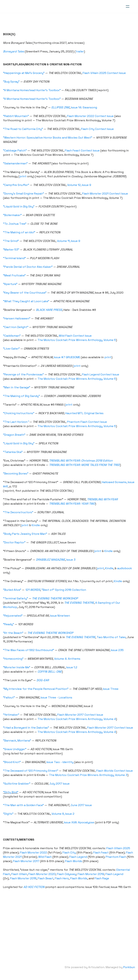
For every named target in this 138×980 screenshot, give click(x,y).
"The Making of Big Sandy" (22, 396)
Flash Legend (79, 857)
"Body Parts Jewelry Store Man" (26, 534)
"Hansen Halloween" (17, 318)
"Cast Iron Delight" (16, 327)
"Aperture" (11, 284)
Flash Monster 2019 (91, 874)
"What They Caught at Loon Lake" (27, 301)
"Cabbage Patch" (15, 150)
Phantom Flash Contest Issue (88, 422)
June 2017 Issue (82, 805)
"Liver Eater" (12, 349)
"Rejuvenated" (13, 616)
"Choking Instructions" (19, 413)
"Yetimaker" (12, 715)
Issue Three (111, 689)
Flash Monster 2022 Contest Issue (91, 116)
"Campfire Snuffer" (17, 185)
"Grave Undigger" (15, 749)
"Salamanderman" (16, 163)
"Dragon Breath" (15, 435)
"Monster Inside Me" (17, 667)
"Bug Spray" (12, 82)
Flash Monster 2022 (34, 852)
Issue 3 (71, 560)
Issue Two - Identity (61, 762)
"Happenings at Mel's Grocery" (24, 73)
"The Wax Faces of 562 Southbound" (29, 650)
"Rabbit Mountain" (17, 116)
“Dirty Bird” (11, 792)
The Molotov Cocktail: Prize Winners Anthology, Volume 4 (77, 719)
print (23, 176)
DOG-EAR (43, 680)
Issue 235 (118, 650)
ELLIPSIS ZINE (61, 107)
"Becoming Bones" (16, 473)
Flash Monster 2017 (27, 861)
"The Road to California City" (24, 129)
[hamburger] (128, 6)
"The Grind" (11, 241)
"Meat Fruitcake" (15, 275)
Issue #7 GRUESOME (68, 357)
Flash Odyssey (67, 874)
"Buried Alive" (13, 590)
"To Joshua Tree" (15, 224)
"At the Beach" (14, 633)
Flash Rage (102, 878)
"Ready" (9, 624)
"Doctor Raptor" (15, 542)
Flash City (70, 852)
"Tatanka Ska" (13, 452)
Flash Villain (20, 874)
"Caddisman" (12, 336)
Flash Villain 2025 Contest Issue (105, 73)
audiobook (125, 568)
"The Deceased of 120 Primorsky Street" (31, 771)
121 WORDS (33, 590)
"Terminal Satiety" (16, 598)
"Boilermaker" (13, 215)
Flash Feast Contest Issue (83, 150)
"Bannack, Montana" (18, 741)
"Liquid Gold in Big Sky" (19, 206)
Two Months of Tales (112, 637)
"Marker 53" (12, 250)
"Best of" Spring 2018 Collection (64, 590)
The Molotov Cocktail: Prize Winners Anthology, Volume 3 (89, 775)
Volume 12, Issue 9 (80, 185)
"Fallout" (10, 697)
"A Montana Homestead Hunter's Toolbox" (32, 90)
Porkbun (129, 967)
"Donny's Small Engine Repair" (24, 194)
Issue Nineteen (61, 616)
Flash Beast (46, 878)
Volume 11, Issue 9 (69, 241)
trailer (80, 51)
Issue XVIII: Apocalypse (80, 822)
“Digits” (9, 814)
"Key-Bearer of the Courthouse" (25, 293)
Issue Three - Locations (57, 697)
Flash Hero (62, 878)
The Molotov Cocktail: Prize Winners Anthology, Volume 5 (77, 340)
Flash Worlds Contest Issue (115, 771)
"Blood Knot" (12, 762)
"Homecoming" (14, 659)
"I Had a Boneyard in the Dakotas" (27, 728)
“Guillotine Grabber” (17, 784)
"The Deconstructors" (19, 512)
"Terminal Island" (15, 258)
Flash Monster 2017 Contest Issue (81, 715)
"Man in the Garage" (17, 387)
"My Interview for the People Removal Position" (36, 689)
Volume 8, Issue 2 (64, 814)
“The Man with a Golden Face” (24, 805)
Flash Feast (101, 852)
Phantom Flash (116, 857)
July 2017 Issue (60, 784)
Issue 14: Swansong (85, 107)
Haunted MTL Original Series (85, 413)
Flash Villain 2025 (119, 848)
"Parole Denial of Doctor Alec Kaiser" (28, 267)
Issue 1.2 (72, 667)
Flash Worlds (74, 861)
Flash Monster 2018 (24, 878)
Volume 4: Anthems (68, 659)
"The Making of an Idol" (20, 232)
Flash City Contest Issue (98, 129)
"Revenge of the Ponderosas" (24, 374)
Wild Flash (46, 857)
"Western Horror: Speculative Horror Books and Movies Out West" (48, 138)
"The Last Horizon (16, 422)
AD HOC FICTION (34, 887)
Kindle (36, 525)
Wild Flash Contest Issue (76, 336)
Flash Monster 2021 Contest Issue (106, 194)
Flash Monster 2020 (42, 874)
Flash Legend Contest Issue (101, 374)
